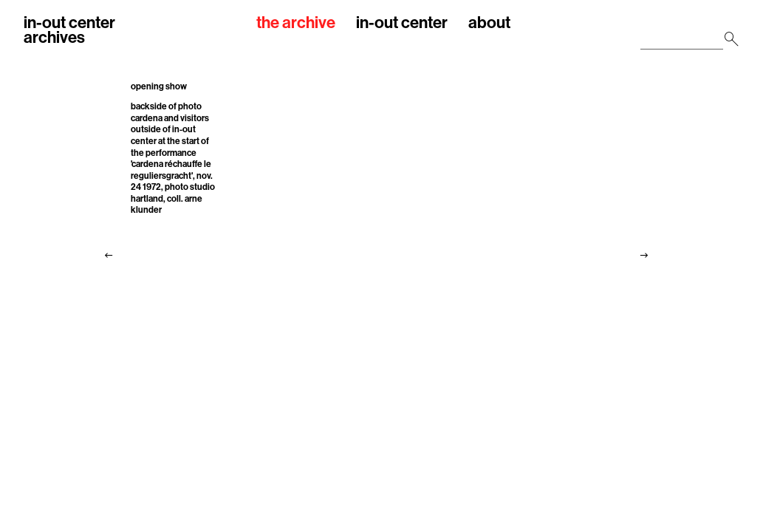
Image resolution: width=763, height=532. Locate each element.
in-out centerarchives (69, 30)
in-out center (402, 23)
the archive (296, 23)
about (489, 23)
